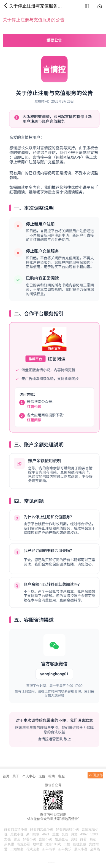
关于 (16, 776)
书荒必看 (23, 844)
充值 (42, 776)
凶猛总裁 (80, 844)
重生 (56, 834)
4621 (46, 834)
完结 (74, 839)
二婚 (67, 844)
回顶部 (95, 775)
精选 (93, 839)
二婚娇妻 (17, 849)
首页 (6, 776)
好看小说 (29, 839)
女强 (7, 839)
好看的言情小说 (16, 829)
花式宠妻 (33, 849)
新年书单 (49, 849)
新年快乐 (65, 849)
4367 (84, 834)
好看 (83, 839)
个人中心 (29, 776)
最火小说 (81, 849)
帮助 (51, 776)
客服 (61, 776)
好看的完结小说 (67, 829)
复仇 (65, 834)
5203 (94, 834)
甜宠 (17, 839)
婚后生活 (61, 839)
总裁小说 (17, 834)
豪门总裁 (33, 834)
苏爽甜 (9, 844)
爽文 (74, 834)
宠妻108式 (53, 844)
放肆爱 (38, 844)
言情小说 (45, 839)
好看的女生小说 (42, 829)
